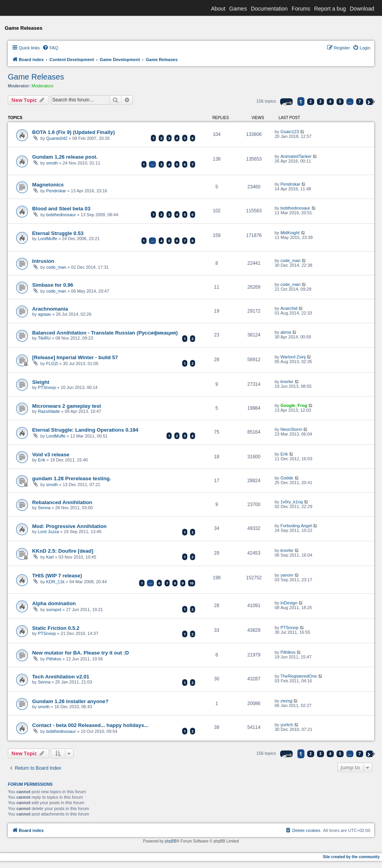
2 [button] (311, 101)
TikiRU (44, 338)
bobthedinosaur (61, 215)
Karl (50, 557)
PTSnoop (47, 387)
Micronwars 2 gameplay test (67, 406)
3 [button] (320, 101)
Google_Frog (294, 405)
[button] (286, 102)
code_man (56, 267)
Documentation (269, 9)
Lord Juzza (49, 532)
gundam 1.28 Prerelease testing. (72, 478)
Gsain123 (290, 132)
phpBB (171, 841)
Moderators (43, 86)
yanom (287, 575)
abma (286, 332)
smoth (52, 163)
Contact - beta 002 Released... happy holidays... (90, 725)
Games (238, 9)
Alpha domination (54, 603)
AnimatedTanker (296, 156)
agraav (45, 314)
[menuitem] (50, 48)
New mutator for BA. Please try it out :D (81, 653)
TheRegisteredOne (299, 676)
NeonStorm (291, 429)
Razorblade (49, 411)
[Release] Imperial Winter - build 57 (75, 357)
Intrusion (43, 261)
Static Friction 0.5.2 (56, 628)
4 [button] (330, 101)
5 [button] (340, 101)
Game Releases (36, 77)
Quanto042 (57, 138)
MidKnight (290, 233)
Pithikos (54, 659)
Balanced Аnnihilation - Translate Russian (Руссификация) (105, 333)
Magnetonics (48, 185)
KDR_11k (55, 582)
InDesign (289, 603)
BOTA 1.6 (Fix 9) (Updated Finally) (73, 132)
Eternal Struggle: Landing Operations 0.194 (85, 430)
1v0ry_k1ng (292, 502)
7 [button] (360, 101)
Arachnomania (50, 309)
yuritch (287, 725)
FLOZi (52, 363)
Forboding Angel (296, 526)
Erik (42, 460)
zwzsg (287, 701)
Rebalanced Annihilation (62, 502)
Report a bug (330, 9)
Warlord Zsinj (293, 357)
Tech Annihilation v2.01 (61, 677)
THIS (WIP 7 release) (57, 576)
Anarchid (289, 308)
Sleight (41, 382)
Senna (44, 508)
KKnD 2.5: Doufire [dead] (63, 551)
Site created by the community (351, 857)
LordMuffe (48, 239)
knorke (287, 382)
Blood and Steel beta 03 (61, 209)
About (218, 9)
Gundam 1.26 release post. (65, 157)
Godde (287, 478)
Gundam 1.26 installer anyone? (70, 701)
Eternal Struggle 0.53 (58, 233)
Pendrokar (56, 191)
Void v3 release (51, 455)
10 (192, 583)
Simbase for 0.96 (53, 285)
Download (362, 9)
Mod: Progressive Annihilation (69, 526)
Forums (301, 9)
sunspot (54, 609)
